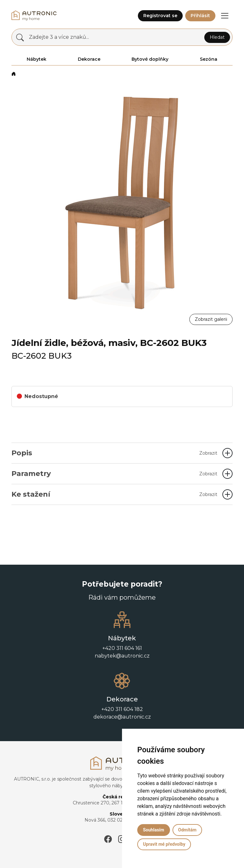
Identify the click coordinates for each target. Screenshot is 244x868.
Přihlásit (200, 16)
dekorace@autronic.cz (122, 717)
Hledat (217, 37)
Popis (114, 453)
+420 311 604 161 (122, 648)
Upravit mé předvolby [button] (164, 844)
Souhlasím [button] (154, 830)
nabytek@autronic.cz (122, 656)
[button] (225, 16)
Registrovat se (160, 16)
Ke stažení (114, 494)
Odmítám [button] (187, 830)
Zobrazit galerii (211, 319)
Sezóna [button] (209, 59)
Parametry (114, 474)
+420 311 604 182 (122, 709)
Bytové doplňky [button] (150, 59)
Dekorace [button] (89, 59)
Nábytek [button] (37, 59)
